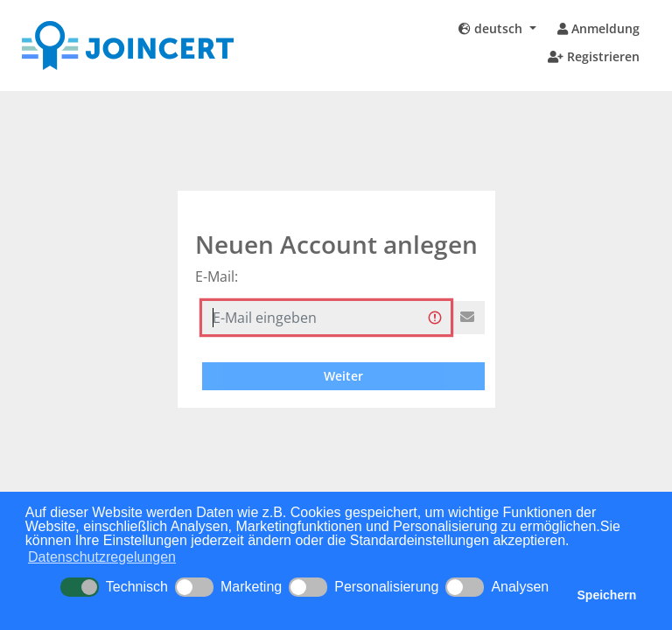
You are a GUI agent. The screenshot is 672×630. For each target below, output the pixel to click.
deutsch (492, 28)
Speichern (607, 595)
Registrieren (594, 56)
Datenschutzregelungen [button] (102, 557)
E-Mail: (217, 276)
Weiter (343, 376)
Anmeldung (598, 28)
